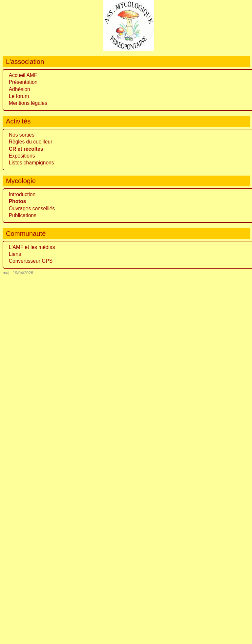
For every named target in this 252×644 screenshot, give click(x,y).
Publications (23, 215)
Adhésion (20, 89)
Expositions (22, 156)
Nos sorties (22, 135)
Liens (15, 254)
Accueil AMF (23, 75)
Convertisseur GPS (31, 261)
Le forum (19, 96)
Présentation (23, 82)
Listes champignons (31, 163)
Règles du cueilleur (31, 142)
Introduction (22, 194)
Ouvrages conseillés (32, 208)
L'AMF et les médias (32, 247)
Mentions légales (28, 103)
